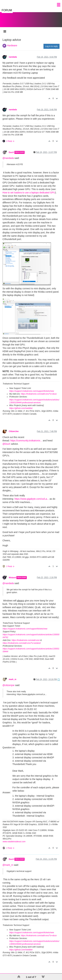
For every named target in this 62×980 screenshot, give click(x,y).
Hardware (12, 42)
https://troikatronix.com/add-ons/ (26, 637)
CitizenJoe (14, 428)
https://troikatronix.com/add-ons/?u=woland (22, 640)
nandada (13, 54)
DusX (11, 149)
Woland (12, 574)
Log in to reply (52, 43)
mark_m (13, 676)
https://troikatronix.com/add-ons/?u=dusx (39, 391)
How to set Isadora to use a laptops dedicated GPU (29, 189)
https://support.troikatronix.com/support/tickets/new (32, 388)
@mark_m (8, 862)
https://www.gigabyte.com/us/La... (32, 495)
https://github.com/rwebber (21, 405)
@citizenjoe (9, 682)
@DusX (6, 441)
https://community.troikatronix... (26, 437)
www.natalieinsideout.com (14, 838)
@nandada (8, 155)
